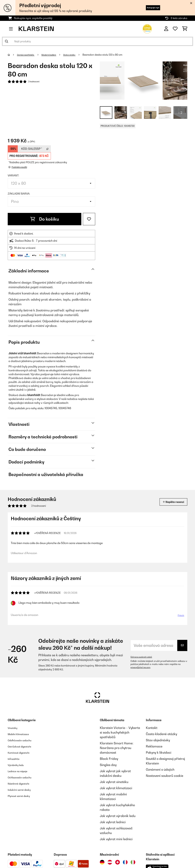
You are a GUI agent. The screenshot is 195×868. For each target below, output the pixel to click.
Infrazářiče (16, 765)
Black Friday (109, 765)
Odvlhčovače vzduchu (23, 746)
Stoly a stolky (82, 55)
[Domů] (13, 55)
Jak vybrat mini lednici (116, 845)
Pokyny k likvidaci (159, 759)
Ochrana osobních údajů (143, 663)
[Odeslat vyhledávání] (7, 41)
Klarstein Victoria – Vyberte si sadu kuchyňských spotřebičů (120, 739)
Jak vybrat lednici (113, 828)
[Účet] (166, 29)
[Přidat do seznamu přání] (89, 219)
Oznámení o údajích (160, 776)
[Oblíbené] (175, 29)
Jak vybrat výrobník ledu (118, 822)
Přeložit (179, 620)
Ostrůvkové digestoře (23, 752)
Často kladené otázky (161, 740)
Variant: (13, 175)
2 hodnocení (35, 82)
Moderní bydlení (57, 55)
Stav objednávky (158, 746)
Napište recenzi (169, 502)
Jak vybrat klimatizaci (116, 794)
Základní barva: (19, 194)
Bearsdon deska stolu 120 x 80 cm (117, 55)
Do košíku (45, 219)
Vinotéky (14, 734)
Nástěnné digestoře (22, 790)
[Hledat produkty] (97, 41)
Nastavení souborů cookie (165, 782)
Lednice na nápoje (21, 777)
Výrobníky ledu (18, 771)
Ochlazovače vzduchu (23, 783)
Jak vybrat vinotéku (114, 788)
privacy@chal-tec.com (142, 673)
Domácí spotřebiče (29, 55)
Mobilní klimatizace (22, 740)
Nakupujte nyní (147, 8)
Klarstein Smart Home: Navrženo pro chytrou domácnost (117, 754)
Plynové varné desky (22, 802)
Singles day (108, 771)
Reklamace (154, 752)
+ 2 (180, 113)
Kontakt (152, 734)
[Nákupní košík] (185, 29)
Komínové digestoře (22, 759)
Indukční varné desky (23, 796)
